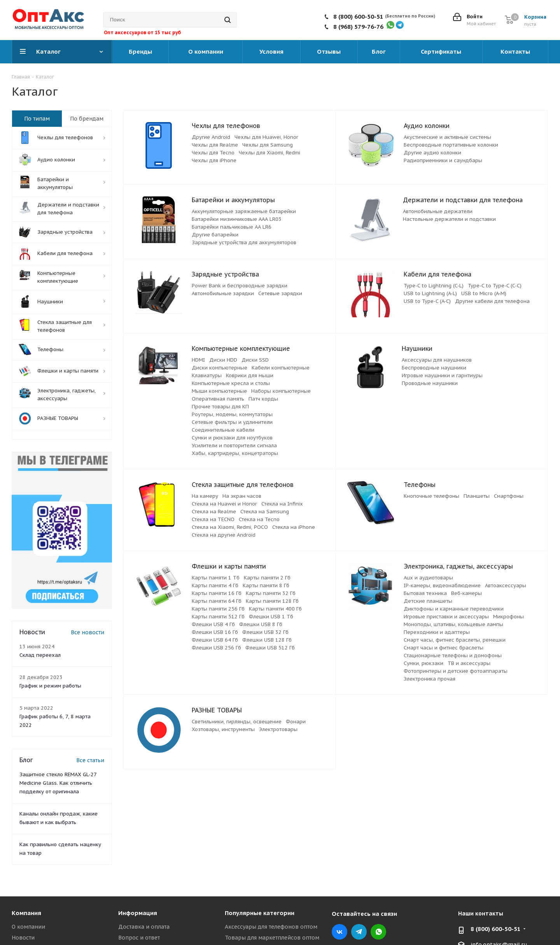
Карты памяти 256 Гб (218, 609)
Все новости (87, 632)
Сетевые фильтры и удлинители (232, 422)
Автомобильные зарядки (223, 293)
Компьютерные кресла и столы (231, 383)
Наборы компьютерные (281, 391)
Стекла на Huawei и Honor (224, 504)
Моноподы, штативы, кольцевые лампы (453, 624)
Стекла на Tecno (259, 519)
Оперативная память (218, 399)
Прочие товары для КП (220, 407)
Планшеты (477, 496)
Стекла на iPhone (294, 527)
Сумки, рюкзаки (423, 663)
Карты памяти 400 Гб (275, 609)
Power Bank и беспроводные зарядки (240, 286)
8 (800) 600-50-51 (358, 17)
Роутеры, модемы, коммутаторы (232, 414)
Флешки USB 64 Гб (215, 640)
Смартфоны (509, 496)
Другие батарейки (215, 235)
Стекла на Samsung (265, 512)
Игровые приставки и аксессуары (446, 617)
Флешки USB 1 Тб (271, 617)
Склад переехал (40, 655)
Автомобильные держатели (438, 211)
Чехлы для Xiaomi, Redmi (269, 153)
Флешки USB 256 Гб (216, 648)
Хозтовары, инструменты (223, 729)
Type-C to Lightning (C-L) (434, 286)
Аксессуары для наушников (437, 360)
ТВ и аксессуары (469, 663)
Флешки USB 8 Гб (261, 624)
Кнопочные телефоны (431, 496)
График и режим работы (50, 686)
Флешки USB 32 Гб (265, 632)
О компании (28, 927)
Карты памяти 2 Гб (267, 578)
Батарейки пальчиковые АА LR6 (232, 227)
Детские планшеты (428, 601)
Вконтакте (339, 932)
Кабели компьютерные (281, 368)
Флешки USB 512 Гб (270, 648)
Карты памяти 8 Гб (266, 585)
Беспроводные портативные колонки (451, 145)
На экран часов (242, 496)
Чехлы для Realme (215, 145)
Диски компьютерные (220, 368)
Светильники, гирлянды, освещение (237, 722)
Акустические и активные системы (447, 137)
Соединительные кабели (223, 430)
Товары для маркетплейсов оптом (272, 938)
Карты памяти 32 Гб (271, 593)
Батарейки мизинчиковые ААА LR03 (237, 219)
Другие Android (211, 137)
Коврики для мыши (250, 375)
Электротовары (278, 729)
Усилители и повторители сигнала (234, 445)
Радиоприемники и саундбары (443, 160)
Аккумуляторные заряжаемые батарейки (244, 211)
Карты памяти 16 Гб (217, 593)
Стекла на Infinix (282, 504)
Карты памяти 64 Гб (217, 601)
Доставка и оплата (144, 927)
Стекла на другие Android (224, 535)
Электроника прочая (430, 679)
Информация (138, 913)
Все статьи (90, 760)
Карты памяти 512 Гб (218, 617)
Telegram (359, 932)
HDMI (198, 360)
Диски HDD (223, 360)
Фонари (296, 722)
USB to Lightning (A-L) (430, 293)
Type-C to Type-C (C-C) (495, 286)
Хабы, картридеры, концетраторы (235, 453)
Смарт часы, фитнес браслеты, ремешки (455, 640)
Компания (26, 913)
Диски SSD (255, 360)
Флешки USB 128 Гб (267, 640)
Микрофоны (508, 617)
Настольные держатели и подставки (449, 219)
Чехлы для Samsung (268, 145)
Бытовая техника (425, 593)
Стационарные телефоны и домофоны (453, 655)
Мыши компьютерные (219, 391)
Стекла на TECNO (213, 519)
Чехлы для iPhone (214, 160)
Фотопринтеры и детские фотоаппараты (456, 671)
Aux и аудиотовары (428, 578)
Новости (23, 938)
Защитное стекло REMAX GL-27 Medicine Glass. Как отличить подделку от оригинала (58, 783)
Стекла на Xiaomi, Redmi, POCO (230, 527)
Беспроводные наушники (434, 368)
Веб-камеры (466, 593)
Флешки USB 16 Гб (215, 632)
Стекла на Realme (214, 512)
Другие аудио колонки (432, 153)
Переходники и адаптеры (437, 632)
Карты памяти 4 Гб (215, 585)
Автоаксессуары (506, 585)
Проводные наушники (430, 383)
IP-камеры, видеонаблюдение (442, 585)
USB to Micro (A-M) (484, 293)
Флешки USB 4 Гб (213, 624)
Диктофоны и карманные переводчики (454, 609)
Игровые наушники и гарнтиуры (442, 375)
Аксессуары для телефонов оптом (271, 927)
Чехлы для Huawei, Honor (266, 137)
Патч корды (263, 399)
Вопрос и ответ (139, 938)
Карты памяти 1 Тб (216, 578)
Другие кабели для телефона (492, 301)
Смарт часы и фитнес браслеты (444, 648)
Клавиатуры (207, 375)
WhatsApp (378, 932)
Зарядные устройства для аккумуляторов (244, 242)
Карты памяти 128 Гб (272, 601)
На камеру (205, 496)
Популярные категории (260, 913)
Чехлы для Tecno (213, 153)
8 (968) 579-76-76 (358, 27)
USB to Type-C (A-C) (427, 301)
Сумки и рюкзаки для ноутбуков (232, 438)
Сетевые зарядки (280, 293)
